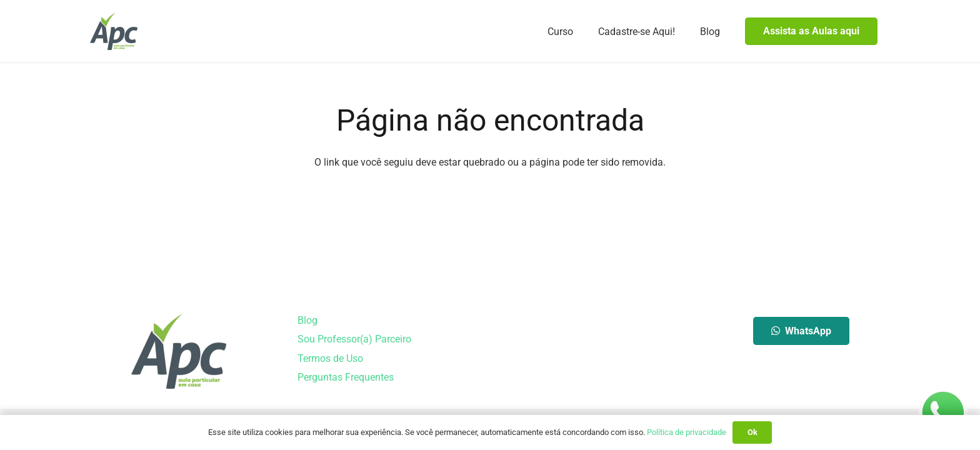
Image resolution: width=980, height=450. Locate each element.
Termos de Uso (330, 358)
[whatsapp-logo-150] (942, 412)
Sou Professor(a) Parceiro (354, 339)
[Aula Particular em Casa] (114, 31)
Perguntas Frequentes (346, 377)
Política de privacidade (687, 432)
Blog (307, 320)
